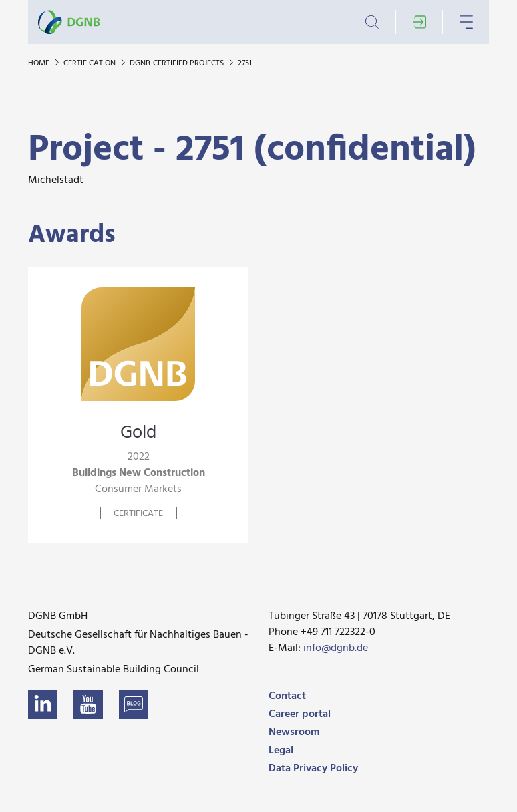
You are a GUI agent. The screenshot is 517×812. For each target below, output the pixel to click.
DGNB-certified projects (178, 63)
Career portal (300, 714)
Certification (91, 63)
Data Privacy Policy (313, 769)
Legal (281, 751)
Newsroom (294, 732)
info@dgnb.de (336, 648)
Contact (287, 696)
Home (40, 63)
